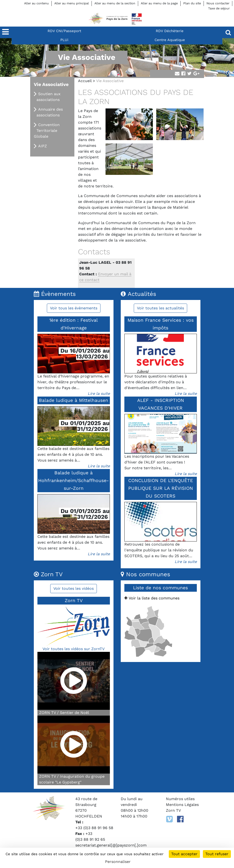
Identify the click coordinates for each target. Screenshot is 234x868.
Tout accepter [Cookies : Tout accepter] (184, 854)
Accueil (85, 81)
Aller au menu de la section (115, 3)
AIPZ (43, 146)
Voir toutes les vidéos (74, 588)
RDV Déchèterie (170, 31)
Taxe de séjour (219, 8)
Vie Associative (51, 84)
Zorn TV (173, 810)
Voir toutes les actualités (160, 308)
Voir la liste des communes (152, 598)
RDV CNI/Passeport (64, 31)
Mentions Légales (182, 805)
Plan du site (192, 3)
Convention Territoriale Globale (47, 131)
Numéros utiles (180, 799)
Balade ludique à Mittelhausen (74, 400)
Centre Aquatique (170, 40)
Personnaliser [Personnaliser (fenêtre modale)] (118, 862)
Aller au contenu (36, 3)
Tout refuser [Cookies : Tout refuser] (217, 854)
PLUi (64, 40)
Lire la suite (99, 394)
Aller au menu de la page (159, 3)
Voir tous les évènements (74, 308)
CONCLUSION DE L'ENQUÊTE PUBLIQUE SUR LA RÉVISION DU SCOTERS (161, 488)
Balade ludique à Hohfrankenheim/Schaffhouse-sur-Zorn (74, 480)
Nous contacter (218, 3)
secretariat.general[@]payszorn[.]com (111, 845)
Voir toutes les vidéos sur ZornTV (74, 649)
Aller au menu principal (72, 3)
